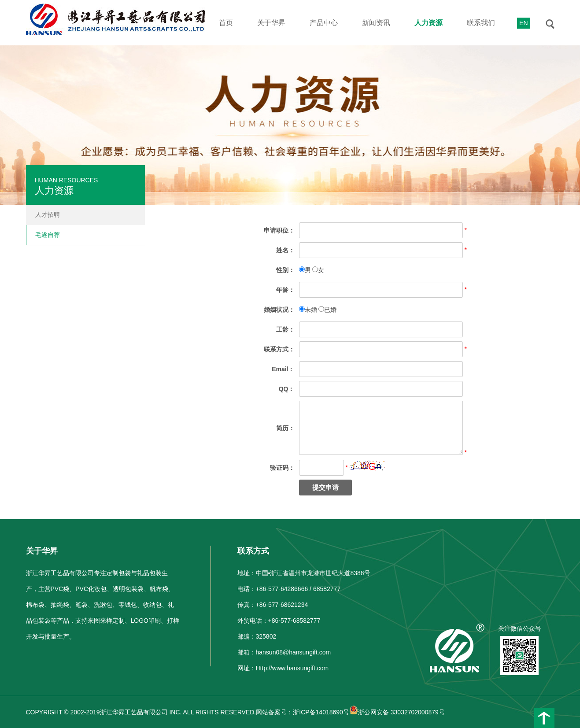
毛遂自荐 (48, 235)
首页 (226, 23)
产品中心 (324, 23)
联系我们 (481, 23)
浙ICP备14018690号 (321, 712)
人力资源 (429, 23)
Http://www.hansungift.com (292, 668)
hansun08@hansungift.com (294, 652)
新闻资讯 (376, 23)
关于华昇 (271, 23)
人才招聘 (48, 214)
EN (523, 23)
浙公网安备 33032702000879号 (397, 712)
